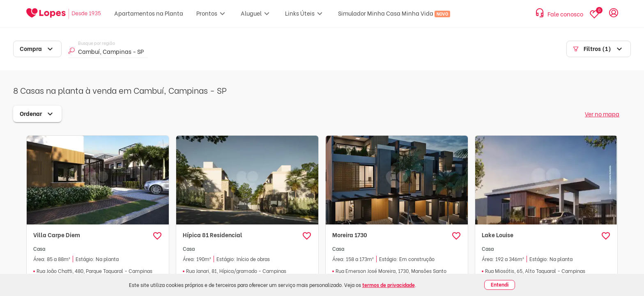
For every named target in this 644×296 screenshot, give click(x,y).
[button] (157, 236)
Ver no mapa (602, 114)
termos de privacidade (389, 285)
